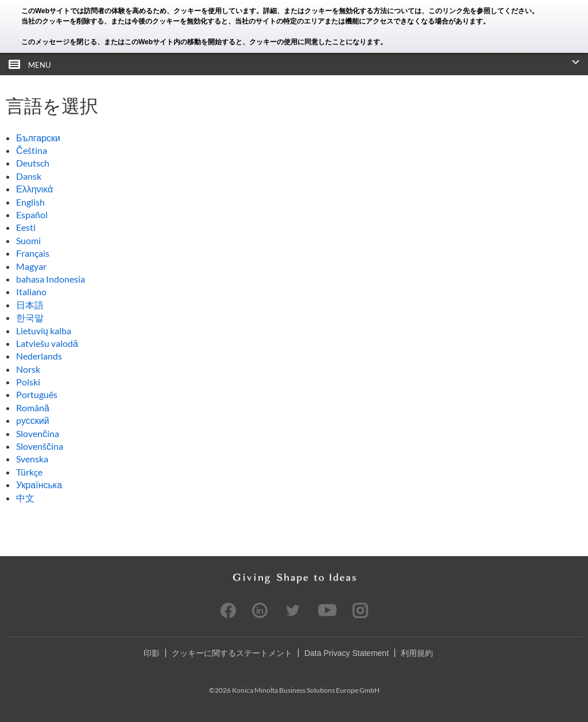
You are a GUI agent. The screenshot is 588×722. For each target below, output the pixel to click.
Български (38, 138)
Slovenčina (38, 433)
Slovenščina (40, 446)
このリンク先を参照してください (480, 11)
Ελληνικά (34, 189)
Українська (39, 484)
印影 (152, 653)
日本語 (30, 305)
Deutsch (33, 163)
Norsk (28, 369)
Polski (28, 382)
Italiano (31, 291)
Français (33, 253)
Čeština (32, 150)
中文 (25, 498)
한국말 (30, 317)
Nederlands (39, 356)
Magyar (31, 266)
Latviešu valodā (47, 343)
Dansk (29, 176)
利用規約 (417, 653)
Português (37, 394)
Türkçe (29, 472)
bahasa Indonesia (51, 279)
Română (33, 408)
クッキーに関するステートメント (232, 653)
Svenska (32, 459)
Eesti (26, 227)
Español (32, 215)
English (30, 202)
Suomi (28, 240)
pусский (33, 420)
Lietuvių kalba (44, 331)
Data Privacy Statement (347, 653)
